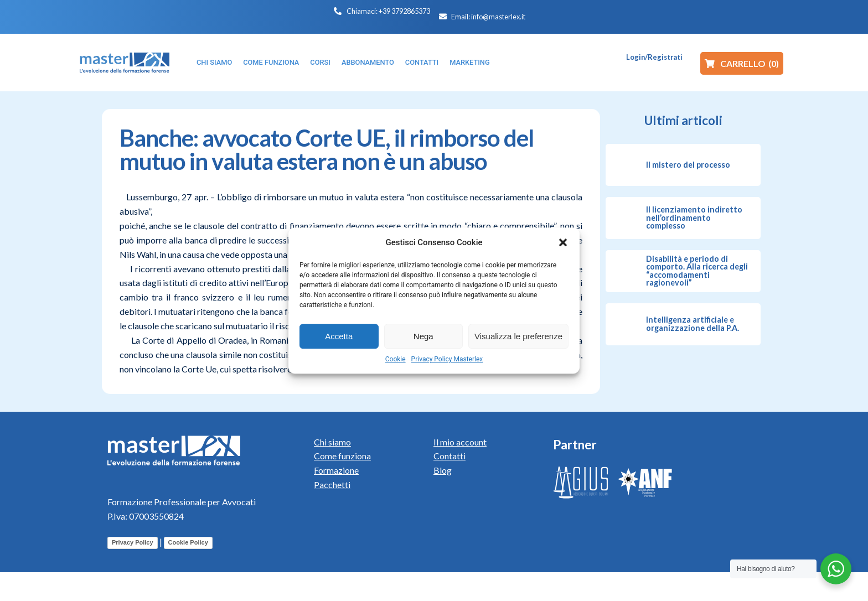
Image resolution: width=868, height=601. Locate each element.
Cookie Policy (188, 542)
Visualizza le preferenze (518, 336)
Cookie (396, 359)
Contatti (449, 456)
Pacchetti (332, 485)
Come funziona (342, 456)
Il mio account (460, 442)
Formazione (336, 470)
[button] (563, 242)
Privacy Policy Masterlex (447, 359)
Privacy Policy (133, 542)
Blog (443, 470)
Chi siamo (332, 442)
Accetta (339, 336)
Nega (423, 336)
